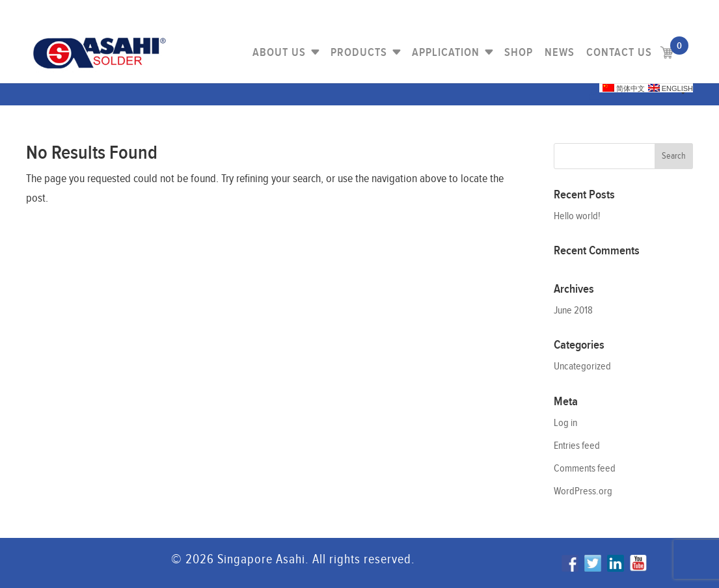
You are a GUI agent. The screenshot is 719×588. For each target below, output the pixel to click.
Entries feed (577, 446)
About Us (279, 52)
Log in (565, 423)
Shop (519, 52)
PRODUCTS (359, 52)
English (671, 88)
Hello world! (577, 216)
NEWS (560, 52)
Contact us (619, 52)
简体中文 (624, 88)
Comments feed (585, 469)
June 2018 (573, 311)
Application (446, 52)
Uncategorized (582, 367)
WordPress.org (583, 491)
